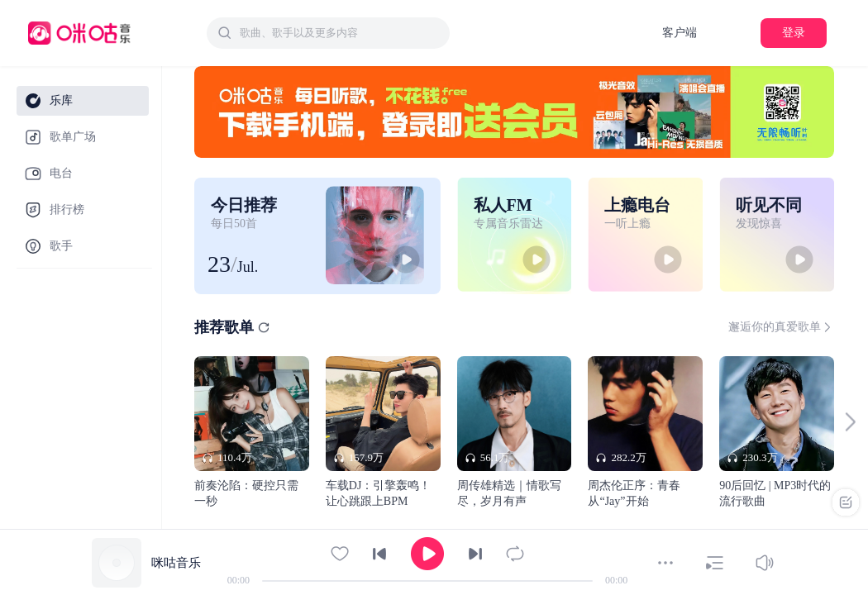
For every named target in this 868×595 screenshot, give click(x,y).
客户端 (680, 33)
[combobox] (328, 33)
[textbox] (340, 33)
